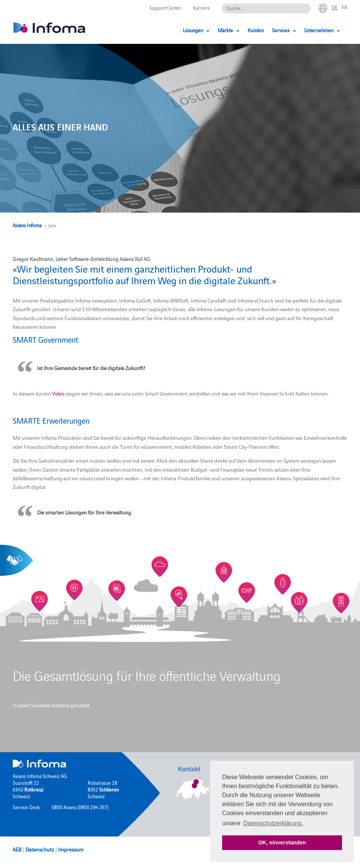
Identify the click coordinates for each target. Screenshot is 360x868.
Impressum (71, 849)
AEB (17, 849)
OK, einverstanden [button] (282, 843)
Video (58, 393)
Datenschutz (40, 849)
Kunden (256, 30)
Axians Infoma (27, 225)
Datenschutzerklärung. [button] (273, 823)
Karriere (202, 7)
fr (344, 7)
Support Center (165, 7)
